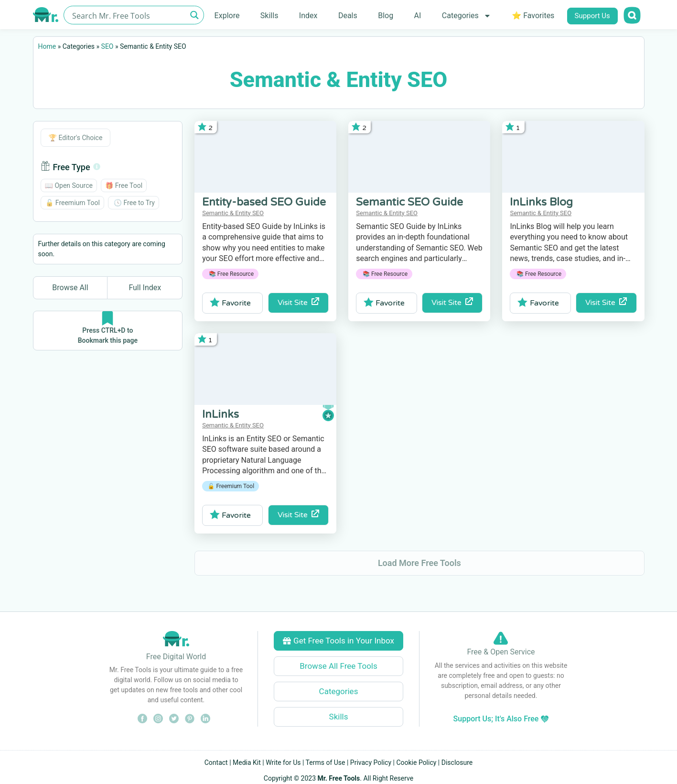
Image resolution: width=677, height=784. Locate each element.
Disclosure (457, 762)
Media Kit (247, 762)
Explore (227, 16)
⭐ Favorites (533, 16)
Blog (386, 16)
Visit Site (298, 302)
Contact (216, 762)
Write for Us (283, 762)
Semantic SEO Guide (409, 202)
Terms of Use (326, 762)
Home (47, 46)
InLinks (220, 414)
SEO (107, 46)
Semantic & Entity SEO (233, 213)
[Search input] (128, 15)
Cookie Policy (416, 762)
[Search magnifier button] (195, 15)
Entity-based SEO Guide (264, 202)
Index (308, 16)
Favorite (231, 303)
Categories (467, 16)
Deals (348, 16)
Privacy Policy (371, 762)
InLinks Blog (541, 202)
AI (418, 16)
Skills (269, 16)
